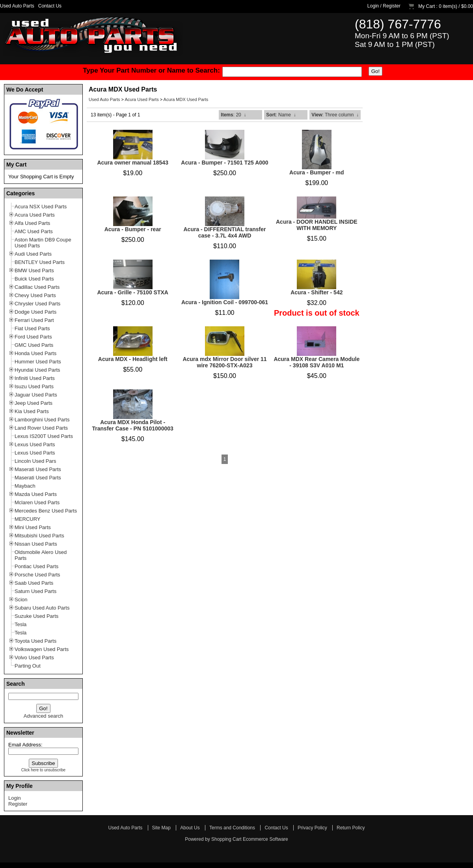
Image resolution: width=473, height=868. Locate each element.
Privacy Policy (312, 828)
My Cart (426, 6)
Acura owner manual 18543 (133, 163)
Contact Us (50, 6)
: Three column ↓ (335, 115)
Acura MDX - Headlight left (133, 359)
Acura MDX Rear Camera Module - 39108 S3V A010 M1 (317, 362)
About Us (190, 828)
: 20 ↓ (233, 115)
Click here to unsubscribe (43, 770)
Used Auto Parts (17, 6)
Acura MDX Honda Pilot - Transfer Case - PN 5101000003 (133, 425)
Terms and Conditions (232, 828)
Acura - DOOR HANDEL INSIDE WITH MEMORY (317, 225)
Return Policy (351, 828)
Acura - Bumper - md (317, 172)
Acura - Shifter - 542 (317, 292)
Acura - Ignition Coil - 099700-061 (225, 302)
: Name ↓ (281, 115)
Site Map (161, 828)
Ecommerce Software (265, 839)
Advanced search (43, 716)
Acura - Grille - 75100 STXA (133, 292)
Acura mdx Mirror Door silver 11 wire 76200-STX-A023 (224, 362)
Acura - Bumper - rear (133, 229)
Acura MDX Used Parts (186, 99)
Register (392, 6)
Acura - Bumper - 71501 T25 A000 (224, 163)
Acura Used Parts (142, 99)
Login (373, 6)
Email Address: (25, 745)
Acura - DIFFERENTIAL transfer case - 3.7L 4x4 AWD (224, 232)
